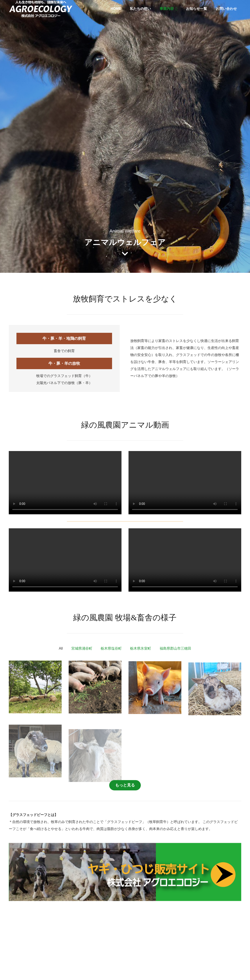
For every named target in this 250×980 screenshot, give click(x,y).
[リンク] (41, 9)
